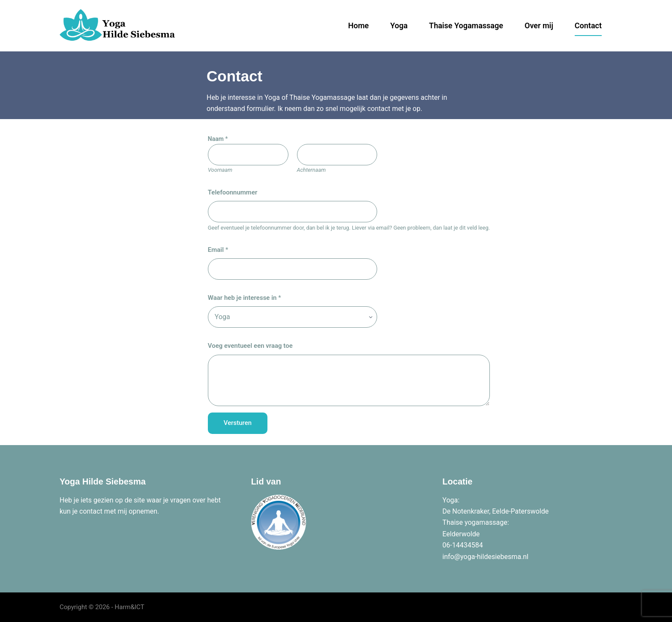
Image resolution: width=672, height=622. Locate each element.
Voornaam (220, 170)
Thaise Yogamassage (466, 25)
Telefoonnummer (233, 192)
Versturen (238, 423)
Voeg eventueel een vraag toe (250, 346)
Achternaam (311, 170)
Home (358, 25)
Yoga (399, 25)
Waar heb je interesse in (244, 298)
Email (218, 250)
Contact (588, 25)
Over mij (539, 25)
